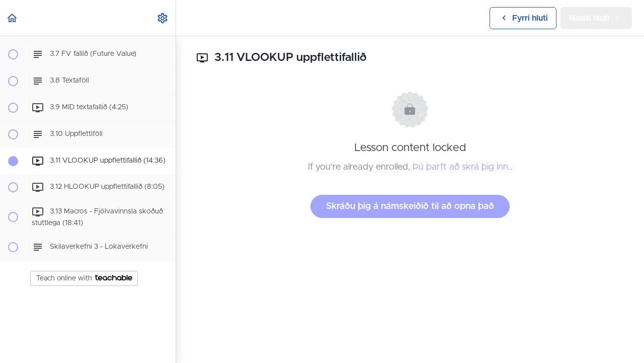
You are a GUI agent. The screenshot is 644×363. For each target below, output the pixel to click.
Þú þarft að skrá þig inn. (461, 167)
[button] (13, 18)
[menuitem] (163, 18)
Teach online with (84, 278)
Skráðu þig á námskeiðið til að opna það (410, 206)
